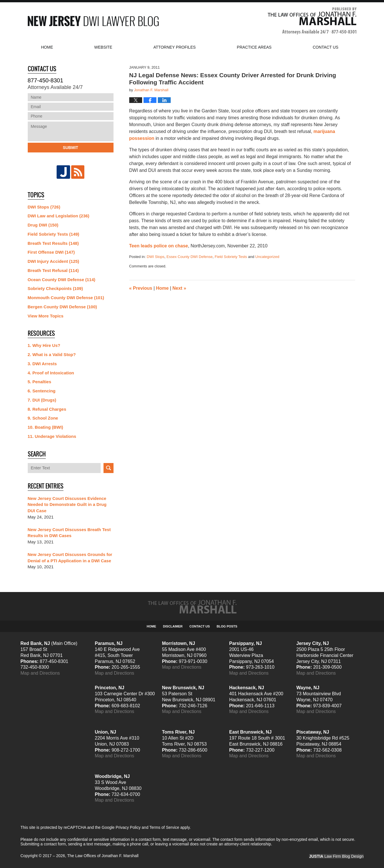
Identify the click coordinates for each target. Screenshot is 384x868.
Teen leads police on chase (159, 246)
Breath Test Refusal (53, 270)
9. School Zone (43, 418)
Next (179, 288)
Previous (141, 288)
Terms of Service (164, 827)
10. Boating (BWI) (45, 427)
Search (109, 468)
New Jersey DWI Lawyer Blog (93, 21)
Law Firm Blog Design (336, 856)
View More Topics (46, 316)
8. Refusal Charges (47, 409)
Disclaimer (173, 626)
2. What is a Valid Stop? (52, 354)
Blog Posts (227, 626)
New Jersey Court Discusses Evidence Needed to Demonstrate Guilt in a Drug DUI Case (67, 505)
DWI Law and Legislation (59, 216)
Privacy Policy (128, 827)
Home (47, 47)
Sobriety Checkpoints (55, 288)
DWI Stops (156, 257)
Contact (326, 47)
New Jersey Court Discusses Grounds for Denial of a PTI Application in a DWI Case (70, 558)
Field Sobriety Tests (231, 257)
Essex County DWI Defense (189, 257)
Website (103, 47)
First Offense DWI (51, 252)
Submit (71, 148)
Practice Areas (254, 47)
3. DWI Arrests (42, 364)
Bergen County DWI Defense (62, 307)
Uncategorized (267, 257)
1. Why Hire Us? (44, 345)
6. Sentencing (42, 391)
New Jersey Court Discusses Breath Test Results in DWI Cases (69, 533)
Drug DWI (43, 225)
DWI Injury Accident (53, 261)
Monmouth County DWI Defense (66, 298)
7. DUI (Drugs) (42, 400)
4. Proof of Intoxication (51, 373)
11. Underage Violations (52, 436)
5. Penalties (40, 382)
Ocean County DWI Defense (62, 280)
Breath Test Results (53, 243)
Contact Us (200, 626)
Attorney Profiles (175, 47)
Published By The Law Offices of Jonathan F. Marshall (312, 21)
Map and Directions (40, 673)
